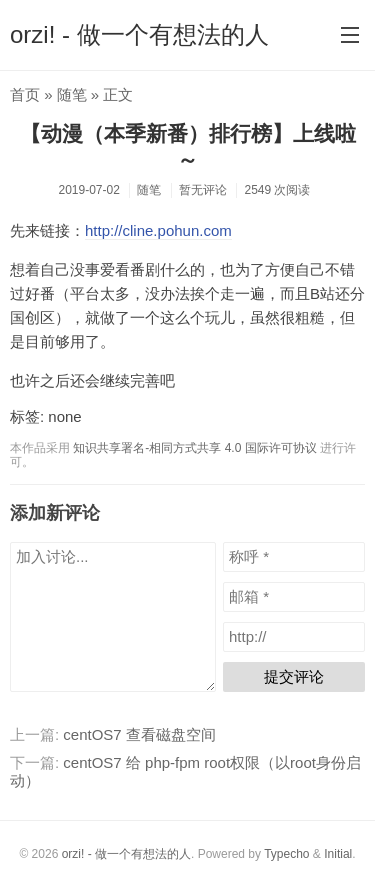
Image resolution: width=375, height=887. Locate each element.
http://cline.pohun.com (158, 230)
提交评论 (294, 676)
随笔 (72, 94)
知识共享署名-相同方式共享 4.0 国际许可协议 (194, 448)
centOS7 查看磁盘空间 (139, 734)
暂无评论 (203, 190)
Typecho (286, 854)
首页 (25, 94)
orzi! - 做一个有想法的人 (139, 34)
